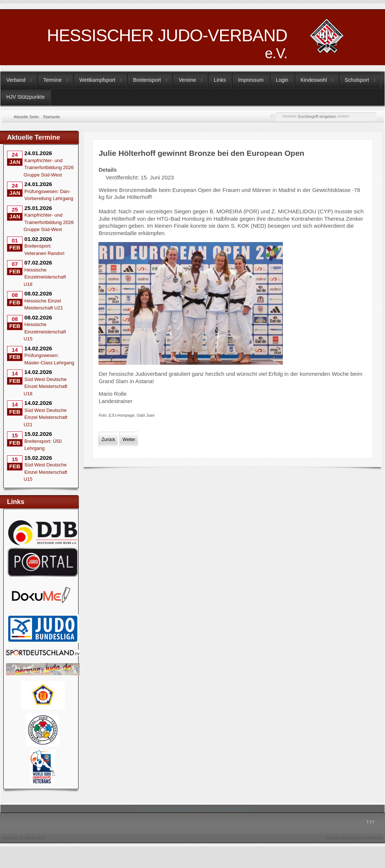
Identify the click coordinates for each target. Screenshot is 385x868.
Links (220, 80)
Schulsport (357, 80)
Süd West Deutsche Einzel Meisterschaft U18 (45, 386)
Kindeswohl (314, 80)
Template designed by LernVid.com (354, 838)
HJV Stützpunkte (25, 97)
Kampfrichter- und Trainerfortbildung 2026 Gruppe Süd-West (49, 168)
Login (282, 80)
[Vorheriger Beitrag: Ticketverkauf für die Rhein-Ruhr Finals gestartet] (108, 440)
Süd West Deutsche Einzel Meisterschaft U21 (45, 417)
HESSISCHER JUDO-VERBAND (167, 43)
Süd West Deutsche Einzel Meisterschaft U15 (45, 472)
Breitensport (147, 80)
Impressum (251, 80)
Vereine (187, 80)
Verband (16, 80)
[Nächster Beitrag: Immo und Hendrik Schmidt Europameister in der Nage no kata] (129, 440)
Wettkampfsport (97, 80)
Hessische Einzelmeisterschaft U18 (45, 277)
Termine (52, 80)
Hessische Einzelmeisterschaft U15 (45, 332)
